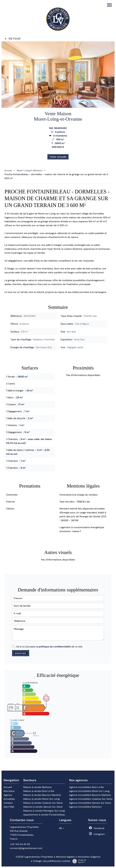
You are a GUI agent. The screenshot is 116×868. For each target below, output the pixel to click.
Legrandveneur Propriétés (24, 827)
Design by (78, 861)
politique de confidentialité (55, 647)
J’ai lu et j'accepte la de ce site (49, 647)
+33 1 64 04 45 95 (20, 844)
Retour (13, 39)
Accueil (8, 170)
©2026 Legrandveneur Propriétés (34, 857)
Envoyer (21, 653)
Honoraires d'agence (89, 857)
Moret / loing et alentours (30, 170)
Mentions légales (65, 857)
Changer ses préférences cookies (52, 861)
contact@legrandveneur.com (26, 848)
